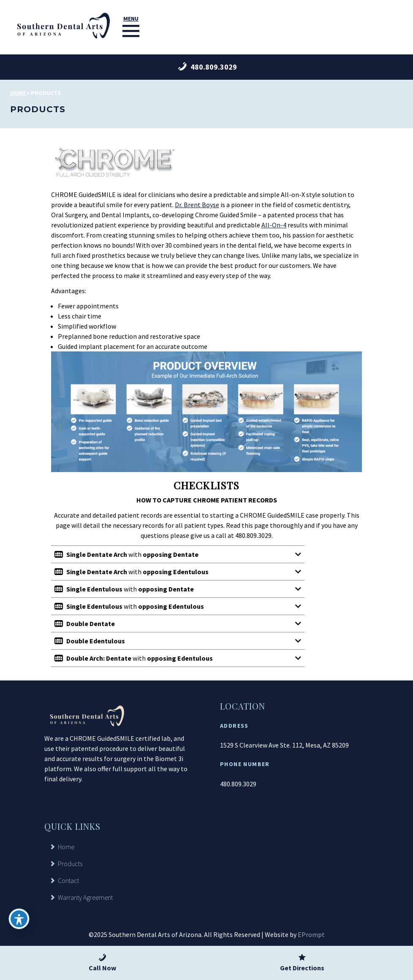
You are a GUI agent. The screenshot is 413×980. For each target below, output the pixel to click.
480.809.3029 (238, 784)
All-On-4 (274, 225)
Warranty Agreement (85, 897)
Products (70, 864)
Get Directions (302, 962)
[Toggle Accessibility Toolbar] (19, 919)
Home (18, 93)
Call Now (102, 962)
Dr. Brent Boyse (197, 205)
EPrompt (311, 934)
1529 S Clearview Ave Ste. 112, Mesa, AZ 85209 (284, 745)
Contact (68, 880)
